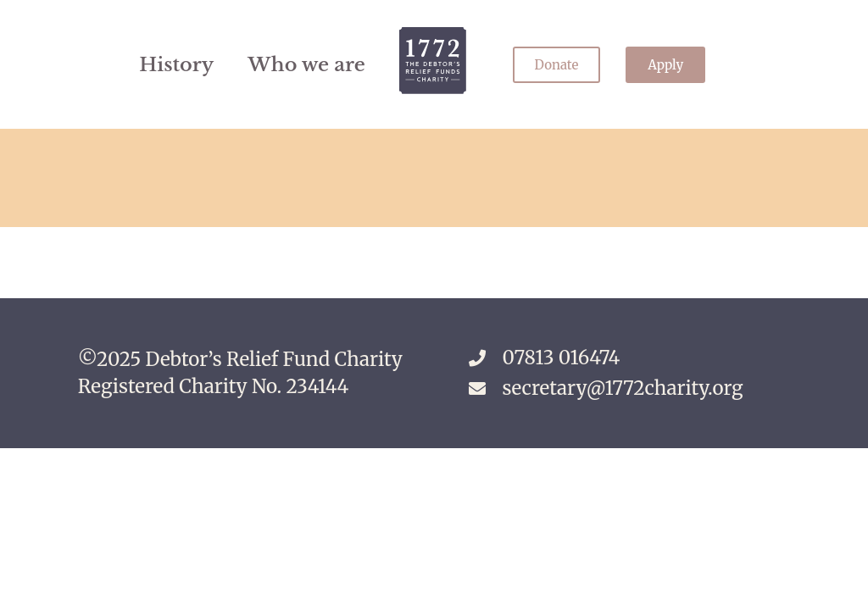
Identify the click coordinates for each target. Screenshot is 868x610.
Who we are (306, 64)
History (176, 64)
